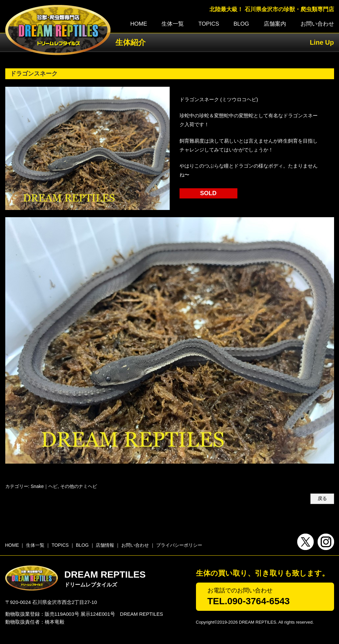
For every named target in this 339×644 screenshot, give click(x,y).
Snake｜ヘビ (44, 486)
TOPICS (209, 24)
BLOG (241, 24)
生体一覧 (173, 24)
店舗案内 (275, 24)
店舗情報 (105, 545)
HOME (139, 24)
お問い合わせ (317, 24)
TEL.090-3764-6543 (249, 601)
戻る (322, 499)
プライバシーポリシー (179, 545)
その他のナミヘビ (79, 486)
